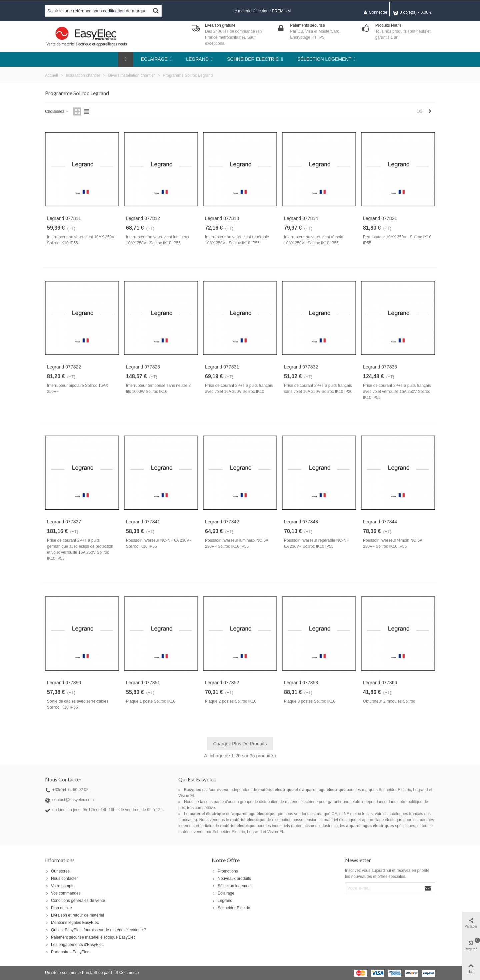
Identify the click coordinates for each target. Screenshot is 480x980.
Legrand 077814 (301, 218)
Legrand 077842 (222, 522)
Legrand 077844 (380, 522)
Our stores (57, 871)
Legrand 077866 (380, 683)
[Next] (430, 111)
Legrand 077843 (301, 522)
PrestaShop (92, 973)
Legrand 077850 (64, 683)
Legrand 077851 (143, 683)
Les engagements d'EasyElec (74, 945)
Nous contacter (61, 879)
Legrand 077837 (64, 522)
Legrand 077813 (222, 218)
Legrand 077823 (143, 367)
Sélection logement (232, 886)
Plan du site (58, 908)
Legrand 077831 (222, 367)
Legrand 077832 (301, 367)
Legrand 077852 (222, 683)
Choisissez (57, 111)
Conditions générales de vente (75, 901)
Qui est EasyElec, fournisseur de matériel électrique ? (95, 930)
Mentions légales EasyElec (72, 923)
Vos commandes (63, 893)
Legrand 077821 (380, 218)
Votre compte (60, 886)
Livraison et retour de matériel (74, 915)
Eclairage (223, 893)
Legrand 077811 (64, 218)
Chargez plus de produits (240, 744)
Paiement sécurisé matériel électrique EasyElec (90, 937)
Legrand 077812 (143, 218)
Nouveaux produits (231, 879)
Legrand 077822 (64, 367)
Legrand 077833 (380, 367)
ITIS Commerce (125, 973)
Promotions (225, 871)
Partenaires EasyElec (67, 952)
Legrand (222, 901)
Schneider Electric (231, 908)
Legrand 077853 (301, 683)
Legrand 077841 (143, 522)
